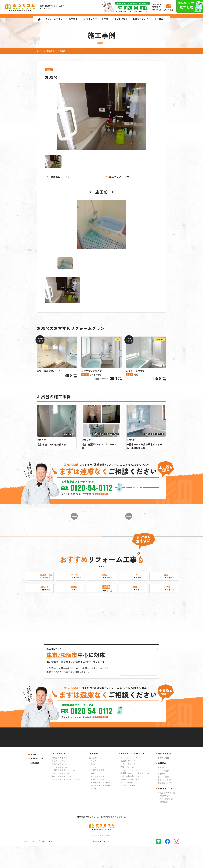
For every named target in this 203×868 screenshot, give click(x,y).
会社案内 (161, 790)
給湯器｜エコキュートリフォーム (66, 801)
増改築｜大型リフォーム (62, 780)
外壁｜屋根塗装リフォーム (132, 798)
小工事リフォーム (128, 808)
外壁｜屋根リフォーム (61, 798)
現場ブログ (164, 818)
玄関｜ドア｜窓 (98, 801)
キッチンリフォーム (61, 783)
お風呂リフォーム (60, 786)
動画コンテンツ (164, 802)
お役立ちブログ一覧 (166, 815)
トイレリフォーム (60, 789)
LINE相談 (35, 785)
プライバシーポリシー (47, 863)
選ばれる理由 (163, 780)
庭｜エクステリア (99, 798)
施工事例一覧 (95, 780)
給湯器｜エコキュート (100, 805)
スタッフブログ (166, 821)
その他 (94, 811)
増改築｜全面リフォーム (131, 801)
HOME (33, 776)
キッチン (95, 783)
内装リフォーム (127, 805)
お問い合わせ (37, 780)
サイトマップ (29, 863)
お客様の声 (164, 824)
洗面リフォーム (127, 789)
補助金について (164, 805)
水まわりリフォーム (61, 795)
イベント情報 (163, 799)
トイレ (94, 789)
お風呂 (94, 786)
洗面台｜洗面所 (98, 792)
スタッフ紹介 (163, 793)
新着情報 (161, 796)
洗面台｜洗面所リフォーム (63, 792)
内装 (93, 795)
